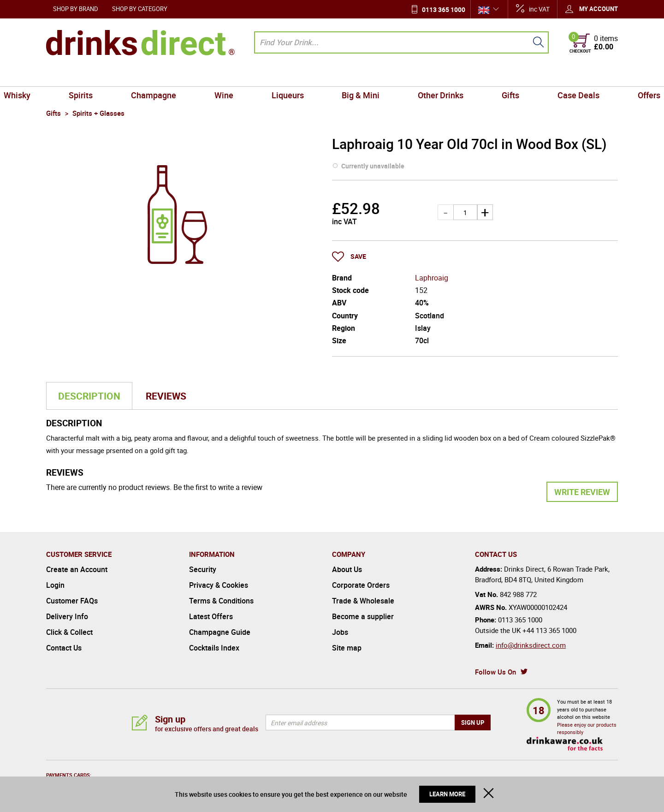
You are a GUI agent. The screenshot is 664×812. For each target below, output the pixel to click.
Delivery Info (67, 616)
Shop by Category (140, 9)
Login (55, 585)
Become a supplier (363, 616)
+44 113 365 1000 (549, 630)
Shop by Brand (76, 9)
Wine (239, 76)
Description (89, 396)
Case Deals (542, 76)
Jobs (340, 632)
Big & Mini (356, 76)
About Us (347, 569)
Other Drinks (425, 76)
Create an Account (77, 569)
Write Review (582, 492)
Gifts (485, 76)
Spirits (117, 76)
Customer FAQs (72, 601)
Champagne (179, 76)
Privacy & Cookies (219, 585)
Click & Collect (69, 632)
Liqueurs (293, 76)
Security (203, 569)
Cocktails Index (214, 648)
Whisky (63, 76)
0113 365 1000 (444, 9)
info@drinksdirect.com (531, 645)
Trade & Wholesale (363, 601)
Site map (347, 648)
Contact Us (64, 648)
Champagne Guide (220, 632)
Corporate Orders (361, 585)
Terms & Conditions (221, 601)
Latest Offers (211, 616)
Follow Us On (495, 672)
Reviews (166, 396)
